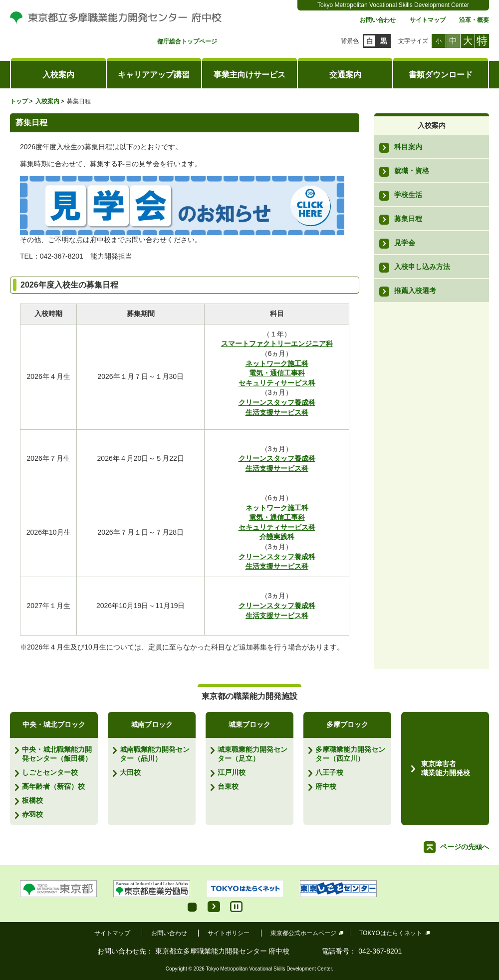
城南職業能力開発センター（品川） (155, 754)
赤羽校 (32, 814)
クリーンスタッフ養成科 (277, 402)
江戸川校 (232, 772)
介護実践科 (277, 537)
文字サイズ (413, 41)
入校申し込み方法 (422, 267)
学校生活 (408, 195)
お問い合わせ (378, 20)
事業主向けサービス (249, 75)
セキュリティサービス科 (277, 383)
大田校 (130, 772)
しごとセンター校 (50, 772)
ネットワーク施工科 (277, 363)
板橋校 (32, 800)
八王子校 (329, 772)
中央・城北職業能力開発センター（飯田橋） (57, 754)
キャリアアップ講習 (154, 75)
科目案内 (408, 147)
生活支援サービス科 (277, 412)
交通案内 (345, 75)
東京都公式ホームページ (304, 933)
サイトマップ (428, 20)
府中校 (326, 786)
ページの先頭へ (465, 847)
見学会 (405, 243)
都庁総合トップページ (187, 42)
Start (214, 907)
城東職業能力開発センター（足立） (252, 754)
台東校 (228, 786)
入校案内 (58, 75)
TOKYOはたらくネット (391, 933)
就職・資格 (412, 171)
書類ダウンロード (441, 75)
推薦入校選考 (415, 291)
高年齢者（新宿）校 (53, 786)
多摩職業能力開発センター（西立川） (350, 754)
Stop (236, 907)
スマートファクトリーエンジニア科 (277, 343)
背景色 (350, 41)
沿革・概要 (474, 20)
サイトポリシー (229, 933)
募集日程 (408, 219)
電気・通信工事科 (277, 373)
